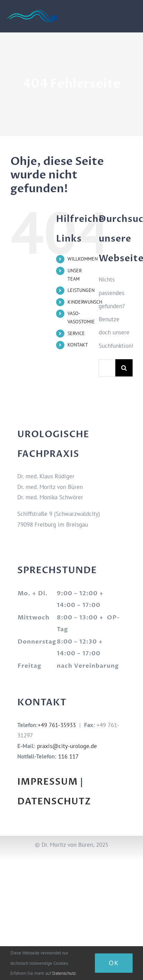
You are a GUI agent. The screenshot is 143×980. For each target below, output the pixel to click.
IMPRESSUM (48, 782)
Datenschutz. (65, 973)
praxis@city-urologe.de (67, 746)
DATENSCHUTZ (54, 802)
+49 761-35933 (57, 725)
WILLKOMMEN (83, 259)
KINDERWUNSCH (85, 302)
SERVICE (76, 333)
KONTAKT (78, 345)
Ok (114, 963)
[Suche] (124, 368)
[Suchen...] (107, 368)
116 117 (68, 756)
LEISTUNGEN (81, 290)
